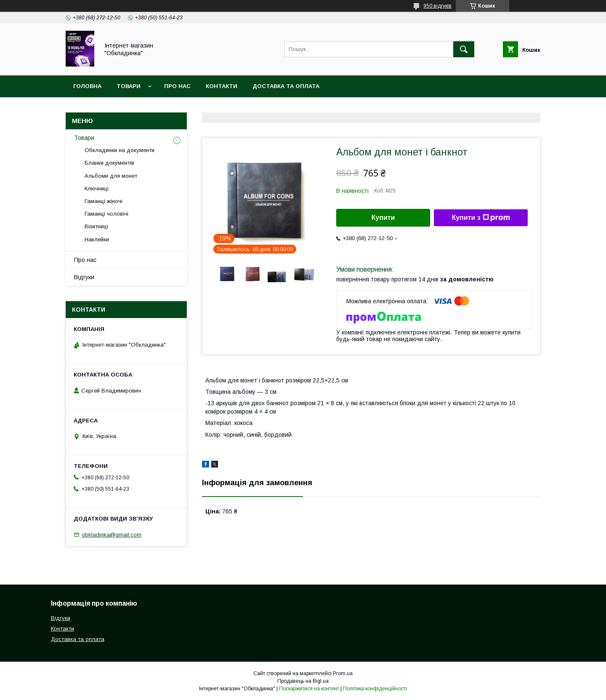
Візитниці (96, 226)
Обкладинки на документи (120, 150)
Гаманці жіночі (104, 201)
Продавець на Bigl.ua (303, 681)
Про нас (177, 86)
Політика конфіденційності (375, 689)
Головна (87, 86)
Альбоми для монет (111, 176)
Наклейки (97, 239)
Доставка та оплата (286, 86)
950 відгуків (437, 6)
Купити (383, 218)
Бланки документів (109, 163)
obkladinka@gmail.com (112, 535)
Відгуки (84, 277)
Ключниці (97, 188)
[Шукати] (464, 49)
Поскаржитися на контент (309, 689)
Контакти (222, 86)
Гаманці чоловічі (106, 214)
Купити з (481, 218)
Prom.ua (343, 673)
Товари (129, 86)
